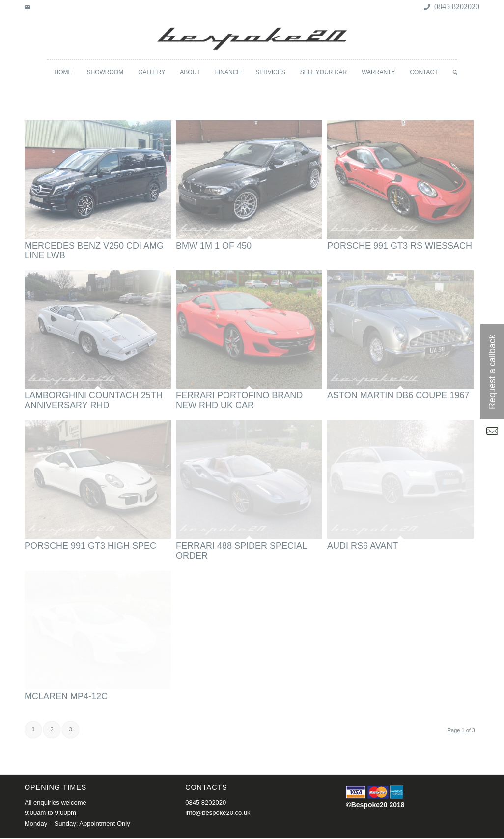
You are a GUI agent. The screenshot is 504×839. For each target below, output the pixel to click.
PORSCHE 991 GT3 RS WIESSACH (400, 246)
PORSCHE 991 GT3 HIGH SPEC (90, 546)
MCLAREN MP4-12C (66, 696)
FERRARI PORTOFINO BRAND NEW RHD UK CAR (239, 400)
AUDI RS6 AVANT (363, 546)
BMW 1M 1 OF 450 (214, 246)
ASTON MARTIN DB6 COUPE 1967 (398, 395)
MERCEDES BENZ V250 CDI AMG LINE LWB (94, 251)
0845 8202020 (206, 802)
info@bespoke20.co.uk (218, 813)
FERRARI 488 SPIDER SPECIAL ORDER (241, 551)
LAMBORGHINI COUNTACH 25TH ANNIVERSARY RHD (94, 400)
